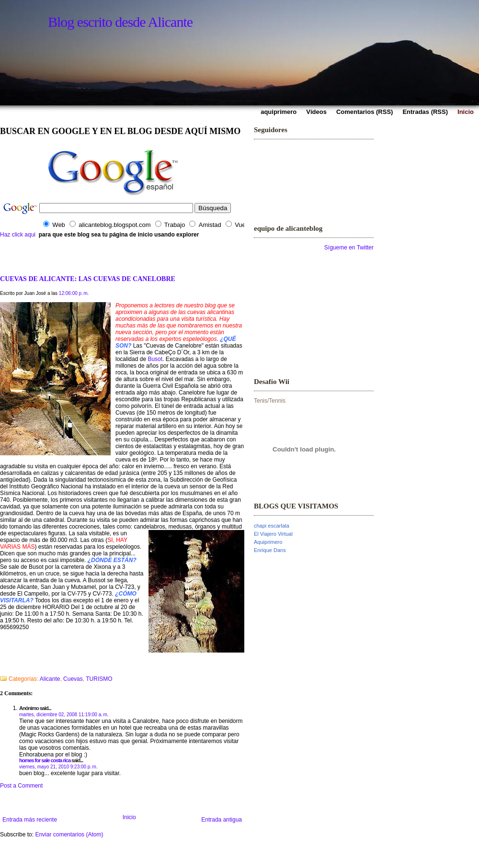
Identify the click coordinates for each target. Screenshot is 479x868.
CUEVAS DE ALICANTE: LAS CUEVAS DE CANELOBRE (88, 279)
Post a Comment (21, 786)
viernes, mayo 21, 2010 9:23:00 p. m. (58, 767)
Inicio (129, 817)
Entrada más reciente (30, 820)
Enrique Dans (270, 550)
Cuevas (73, 679)
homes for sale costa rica (45, 760)
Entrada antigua (222, 820)
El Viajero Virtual (273, 534)
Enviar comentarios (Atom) (69, 834)
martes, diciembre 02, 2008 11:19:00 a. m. (64, 715)
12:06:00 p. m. (74, 293)
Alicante (50, 679)
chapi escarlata (272, 526)
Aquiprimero (268, 542)
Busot (155, 359)
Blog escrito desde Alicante (120, 22)
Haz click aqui (18, 235)
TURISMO (99, 679)
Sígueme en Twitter (349, 248)
